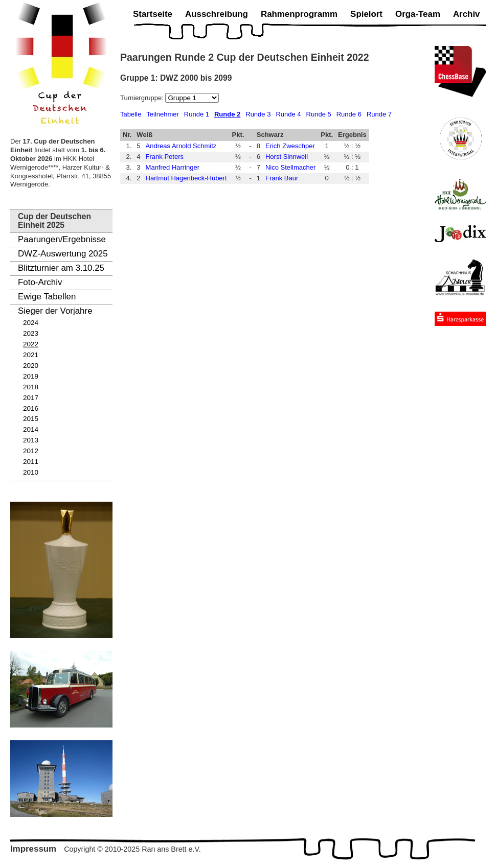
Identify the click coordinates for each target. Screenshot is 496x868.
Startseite (153, 14)
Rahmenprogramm (299, 14)
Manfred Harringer (173, 167)
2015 (31, 419)
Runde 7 (379, 114)
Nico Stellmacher (290, 167)
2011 (31, 462)
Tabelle (131, 114)
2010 (31, 472)
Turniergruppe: (143, 98)
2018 (31, 387)
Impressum (33, 849)
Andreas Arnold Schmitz (181, 146)
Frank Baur (282, 178)
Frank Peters (165, 157)
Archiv (467, 14)
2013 (31, 440)
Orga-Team (418, 14)
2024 (31, 323)
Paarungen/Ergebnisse (62, 239)
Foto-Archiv (40, 282)
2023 (31, 333)
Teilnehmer (163, 114)
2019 (31, 376)
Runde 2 (227, 114)
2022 (31, 344)
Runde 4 (288, 114)
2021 (31, 355)
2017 (31, 398)
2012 (31, 451)
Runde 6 (349, 114)
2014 (31, 429)
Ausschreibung (217, 14)
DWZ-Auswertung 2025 (63, 254)
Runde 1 (197, 114)
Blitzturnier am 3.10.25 (61, 268)
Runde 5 (319, 114)
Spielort (366, 14)
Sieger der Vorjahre (55, 311)
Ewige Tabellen (47, 297)
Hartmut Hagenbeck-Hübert (186, 178)
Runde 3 (258, 114)
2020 (31, 366)
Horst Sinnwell (287, 157)
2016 (31, 408)
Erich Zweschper (290, 146)
